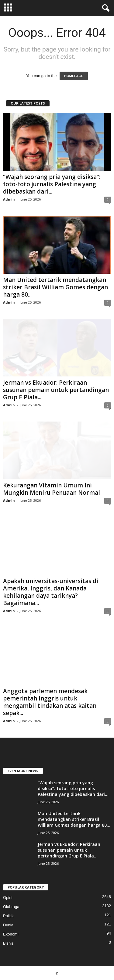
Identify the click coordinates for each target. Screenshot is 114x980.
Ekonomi (11, 934)
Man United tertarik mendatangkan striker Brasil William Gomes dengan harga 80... (55, 287)
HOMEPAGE (74, 76)
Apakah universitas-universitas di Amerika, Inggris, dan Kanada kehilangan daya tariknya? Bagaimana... (51, 592)
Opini (8, 898)
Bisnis (8, 943)
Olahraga (11, 907)
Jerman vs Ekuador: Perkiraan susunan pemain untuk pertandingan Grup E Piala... (56, 390)
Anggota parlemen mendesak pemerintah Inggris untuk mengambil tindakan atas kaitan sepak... (50, 702)
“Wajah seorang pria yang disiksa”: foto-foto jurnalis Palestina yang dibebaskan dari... (52, 184)
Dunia (8, 925)
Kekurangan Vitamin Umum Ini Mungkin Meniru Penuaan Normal (52, 489)
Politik (8, 916)
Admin (9, 199)
